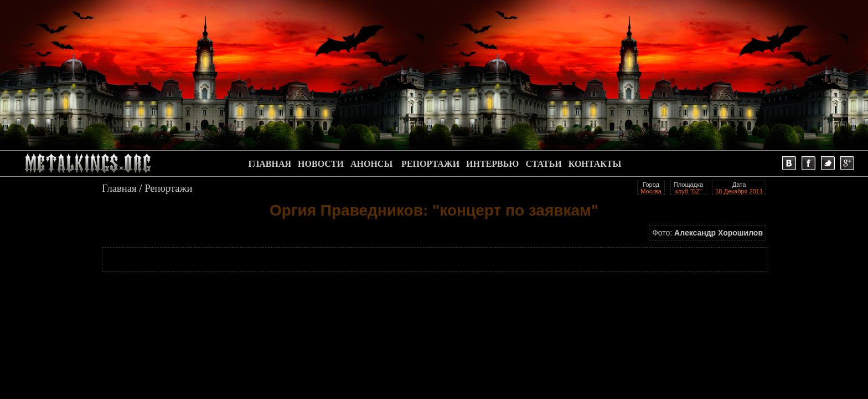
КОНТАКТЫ (595, 164)
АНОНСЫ (371, 164)
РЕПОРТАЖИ (430, 164)
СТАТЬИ (543, 164)
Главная (119, 188)
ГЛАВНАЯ (270, 164)
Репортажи (168, 188)
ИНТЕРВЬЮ (492, 164)
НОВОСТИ (321, 164)
